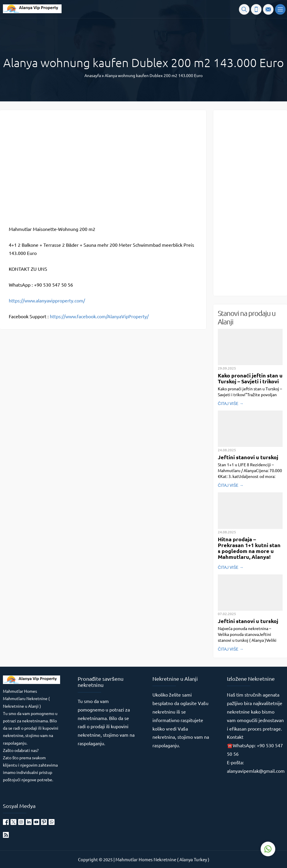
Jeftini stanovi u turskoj (248, 457)
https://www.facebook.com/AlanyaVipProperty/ (99, 316)
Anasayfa (93, 75)
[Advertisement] (252, 202)
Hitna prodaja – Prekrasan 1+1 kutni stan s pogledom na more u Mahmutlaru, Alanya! (249, 548)
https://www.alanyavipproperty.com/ (47, 300)
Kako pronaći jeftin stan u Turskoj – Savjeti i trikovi (250, 378)
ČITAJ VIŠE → (231, 403)
